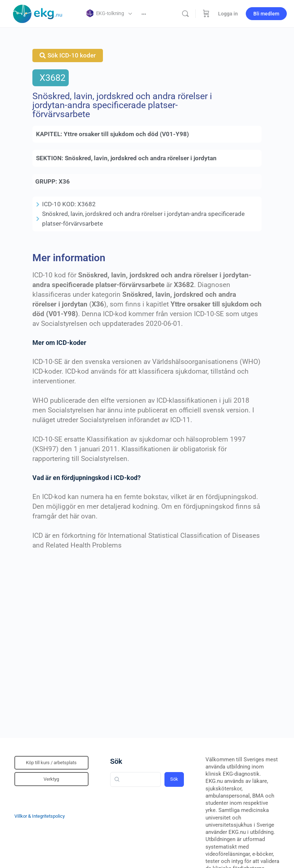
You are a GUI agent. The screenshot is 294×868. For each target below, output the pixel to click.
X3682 (53, 78)
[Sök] (185, 14)
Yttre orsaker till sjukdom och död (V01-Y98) (126, 134)
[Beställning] (206, 14)
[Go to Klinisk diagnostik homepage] (38, 13)
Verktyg (51, 779)
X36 (64, 181)
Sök (116, 761)
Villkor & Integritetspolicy (40, 816)
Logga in (228, 14)
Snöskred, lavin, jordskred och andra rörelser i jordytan (141, 158)
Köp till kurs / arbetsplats (51, 763)
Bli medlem (266, 14)
